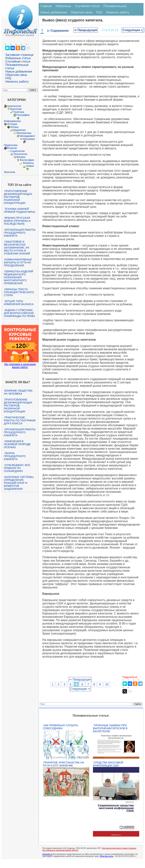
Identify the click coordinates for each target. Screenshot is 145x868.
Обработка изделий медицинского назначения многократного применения (18, 277)
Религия (12, 148)
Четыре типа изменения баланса (19, 303)
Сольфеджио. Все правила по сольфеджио (17, 468)
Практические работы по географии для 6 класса (20, 420)
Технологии (20, 154)
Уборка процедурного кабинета (15, 456)
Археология (14, 106)
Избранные (63, 6)
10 (107, 684)
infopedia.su (47, 854)
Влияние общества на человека (18, 392)
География (23, 115)
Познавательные (115, 6)
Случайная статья (18, 61)
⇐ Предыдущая (86, 30)
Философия (27, 160)
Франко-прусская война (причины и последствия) (17, 221)
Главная (46, 6)
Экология (9, 172)
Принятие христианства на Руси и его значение (63, 764)
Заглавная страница (19, 55)
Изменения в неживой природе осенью (17, 444)
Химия (30, 166)
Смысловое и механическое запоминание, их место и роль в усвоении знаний (17, 248)
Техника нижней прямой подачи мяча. (20, 210)
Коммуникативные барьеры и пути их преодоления (18, 262)
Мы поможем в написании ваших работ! (20, 366)
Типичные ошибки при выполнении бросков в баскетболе (110, 728)
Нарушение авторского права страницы (119, 848)
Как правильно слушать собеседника (61, 727)
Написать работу (17, 82)
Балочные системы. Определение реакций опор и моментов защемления (19, 483)
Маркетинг (20, 130)
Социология (17, 151)
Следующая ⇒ (133, 30)
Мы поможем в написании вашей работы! (60, 850)
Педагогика (11, 145)
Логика (14, 127)
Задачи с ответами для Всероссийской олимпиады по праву (20, 313)
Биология (16, 109)
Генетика (19, 112)
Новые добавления (19, 72)
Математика (24, 133)
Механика (29, 139)
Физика (21, 157)
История (12, 124)
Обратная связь (16, 75)
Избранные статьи (18, 58)
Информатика (12, 121)
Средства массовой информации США (108, 764)
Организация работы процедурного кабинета (20, 233)
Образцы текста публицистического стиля (19, 292)
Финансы (28, 163)
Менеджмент (28, 136)
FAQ (8, 78)
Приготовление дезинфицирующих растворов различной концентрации (18, 197)
